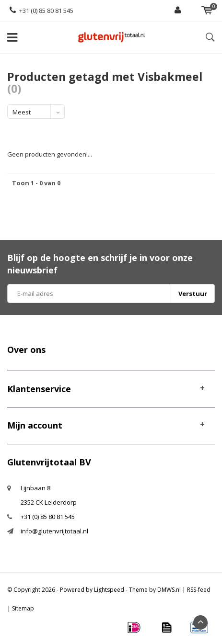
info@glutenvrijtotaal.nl (54, 531)
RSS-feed (199, 590)
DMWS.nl (169, 590)
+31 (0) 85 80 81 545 (41, 11)
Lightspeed (109, 590)
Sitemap (23, 608)
